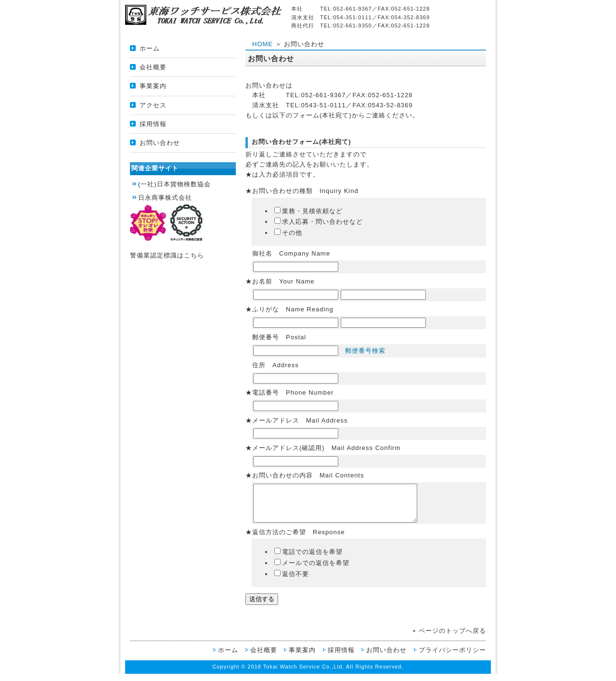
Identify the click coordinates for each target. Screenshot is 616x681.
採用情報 (153, 124)
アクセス (153, 105)
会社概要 (153, 67)
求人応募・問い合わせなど (319, 222)
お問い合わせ (160, 143)
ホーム (150, 48)
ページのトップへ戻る (452, 638)
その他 (288, 233)
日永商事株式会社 (165, 198)
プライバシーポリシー (452, 657)
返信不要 (292, 581)
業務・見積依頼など (308, 211)
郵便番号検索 (365, 351)
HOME (263, 44)
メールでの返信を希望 (312, 570)
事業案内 (153, 86)
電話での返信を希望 (308, 559)
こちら (194, 255)
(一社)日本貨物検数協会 (174, 184)
